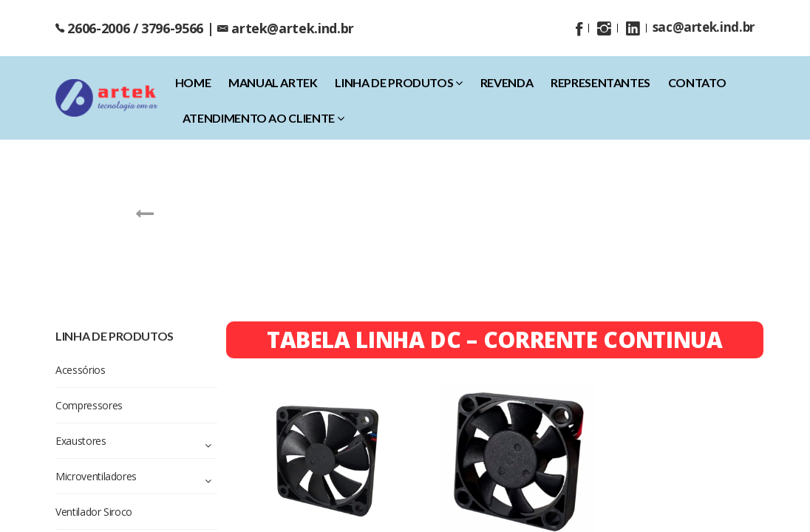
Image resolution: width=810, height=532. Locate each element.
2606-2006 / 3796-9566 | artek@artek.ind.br (205, 28)
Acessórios (177, 248)
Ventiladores (631, 248)
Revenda (507, 82)
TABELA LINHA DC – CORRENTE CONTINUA (495, 340)
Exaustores (344, 248)
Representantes (600, 82)
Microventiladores (435, 248)
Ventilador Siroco (540, 248)
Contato (697, 82)
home (193, 82)
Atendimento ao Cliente (263, 118)
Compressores (260, 248)
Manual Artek (273, 82)
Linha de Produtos (399, 82)
